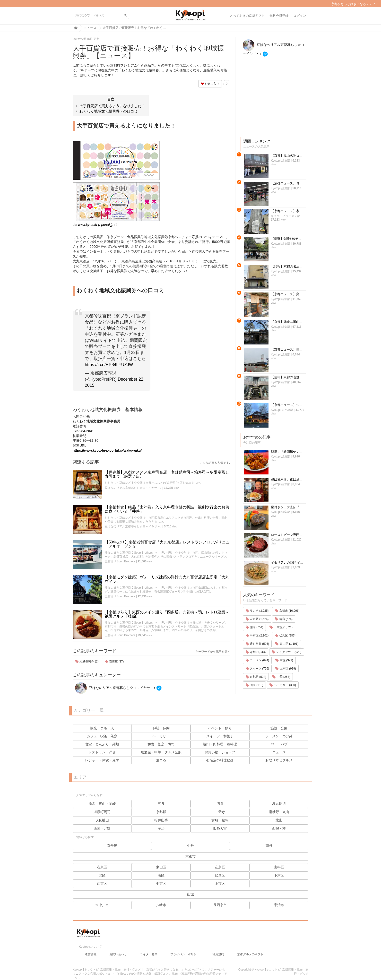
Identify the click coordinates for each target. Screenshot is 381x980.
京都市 (190, 856)
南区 (161, 875)
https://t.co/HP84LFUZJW (109, 365)
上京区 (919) (286, 486)
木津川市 (102, 905)
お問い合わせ (118, 949)
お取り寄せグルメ (279, 760)
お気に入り (210, 84)
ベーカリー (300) (283, 503)
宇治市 (279, 905)
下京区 (279, 875)
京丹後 (112, 846)
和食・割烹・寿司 (161, 744)
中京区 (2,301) (257, 453)
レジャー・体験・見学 (102, 760)
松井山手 (161, 820)
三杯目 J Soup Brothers (120, 561)
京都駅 (161, 812)
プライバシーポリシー (185, 949)
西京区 (102, 884)
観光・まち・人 (102, 728)
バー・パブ (279, 744)
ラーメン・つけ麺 (279, 736)
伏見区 (220, 875)
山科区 (279, 867)
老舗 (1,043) (256, 470)
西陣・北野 (102, 828)
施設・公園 (279, 728)
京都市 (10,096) (287, 429)
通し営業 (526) (257, 462)
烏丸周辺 (279, 804)
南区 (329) (284, 478)
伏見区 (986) (285, 453)
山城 (190, 894)
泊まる (161, 760)
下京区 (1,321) (281, 445)
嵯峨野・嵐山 (279, 812)
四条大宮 (220, 828)
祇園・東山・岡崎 (102, 804)
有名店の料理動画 (220, 760)
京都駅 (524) (256, 495)
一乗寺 (220, 812)
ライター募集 (149, 949)
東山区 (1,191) (287, 462)
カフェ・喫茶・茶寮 (102, 736)
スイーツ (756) (257, 486)
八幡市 (161, 905)
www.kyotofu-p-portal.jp (96, 225)
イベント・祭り (220, 728)
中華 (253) (281, 495)
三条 (161, 804)
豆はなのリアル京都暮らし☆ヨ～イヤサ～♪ (133, 488)
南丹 (269, 846)
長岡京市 (220, 905)
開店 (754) (255, 445)
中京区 (161, 884)
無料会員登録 (279, 16)
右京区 (102, 867)
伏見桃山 (102, 820)
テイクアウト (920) (287, 470)
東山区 (161, 867)
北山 (279, 820)
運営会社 (91, 949)
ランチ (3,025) (257, 429)
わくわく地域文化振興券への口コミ (109, 111)
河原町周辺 (102, 812)
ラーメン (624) (257, 478)
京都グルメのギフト (250, 949)
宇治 (161, 828)
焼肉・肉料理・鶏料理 (220, 744)
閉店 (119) (255, 503)
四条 (220, 804)
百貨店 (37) (114, 662)
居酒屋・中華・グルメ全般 (161, 752)
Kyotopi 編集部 (268, 161)
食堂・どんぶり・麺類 (102, 744)
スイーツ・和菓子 (220, 736)
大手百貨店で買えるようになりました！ (112, 106)
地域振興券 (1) (87, 662)
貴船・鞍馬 (220, 820)
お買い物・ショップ (220, 752)
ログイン (300, 16)
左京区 (220, 867)
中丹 (190, 846)
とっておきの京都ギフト (247, 16)
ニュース (279, 752)
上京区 (220, 884)
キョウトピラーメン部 (273, 192)
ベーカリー (161, 736)
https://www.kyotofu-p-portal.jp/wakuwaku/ (107, 450)
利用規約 (218, 949)
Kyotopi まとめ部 (270, 301)
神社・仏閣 (161, 728)
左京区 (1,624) (257, 437)
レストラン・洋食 (102, 752)
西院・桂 (279, 828)
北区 (102, 875)
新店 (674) (284, 437)
